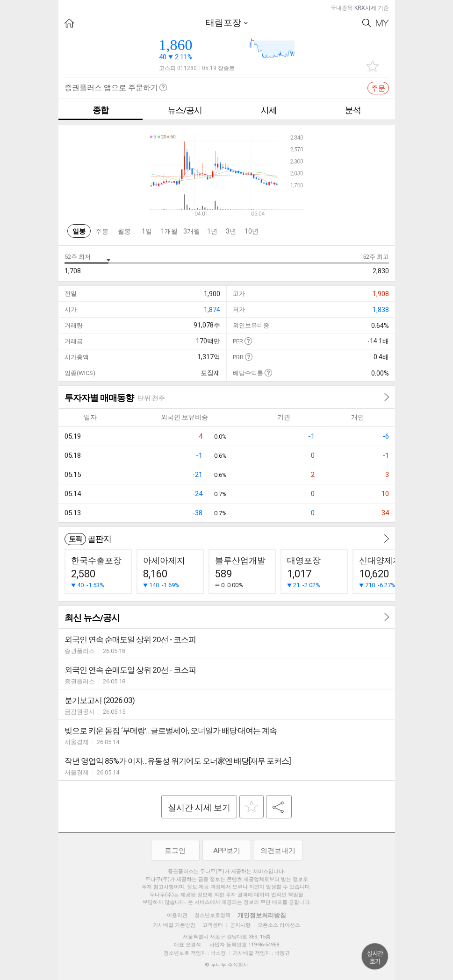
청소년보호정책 (212, 915)
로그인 (175, 851)
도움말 (248, 341)
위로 (375, 957)
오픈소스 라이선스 (279, 925)
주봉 (102, 231)
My (382, 23)
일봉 (79, 231)
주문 (378, 88)
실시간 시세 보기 (199, 807)
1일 (147, 231)
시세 (269, 110)
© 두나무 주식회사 (226, 965)
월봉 (124, 231)
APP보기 (227, 851)
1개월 (169, 231)
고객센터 (213, 925)
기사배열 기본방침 (174, 925)
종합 (101, 110)
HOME (69, 23)
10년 (252, 231)
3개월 (192, 231)
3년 (231, 231)
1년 (212, 231)
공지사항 (240, 925)
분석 (353, 110)
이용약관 (177, 915)
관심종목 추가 (373, 66)
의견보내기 (278, 851)
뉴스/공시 (185, 110)
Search (367, 23)
